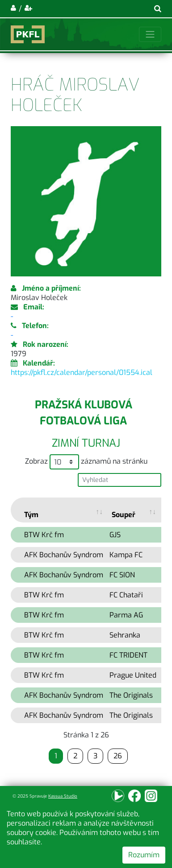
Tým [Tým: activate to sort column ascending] (31, 515)
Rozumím (144, 855)
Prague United (133, 675)
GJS (115, 535)
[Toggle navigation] (150, 34)
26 (118, 756)
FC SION (122, 575)
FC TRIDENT (128, 655)
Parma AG (126, 615)
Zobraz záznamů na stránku (86, 462)
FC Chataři (126, 595)
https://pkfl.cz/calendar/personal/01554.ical (82, 372)
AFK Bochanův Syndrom (64, 555)
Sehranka (125, 635)
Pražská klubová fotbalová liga (84, 413)
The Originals (131, 695)
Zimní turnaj (86, 443)
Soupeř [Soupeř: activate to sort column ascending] (124, 515)
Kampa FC (126, 555)
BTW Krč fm (44, 535)
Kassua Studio (63, 796)
